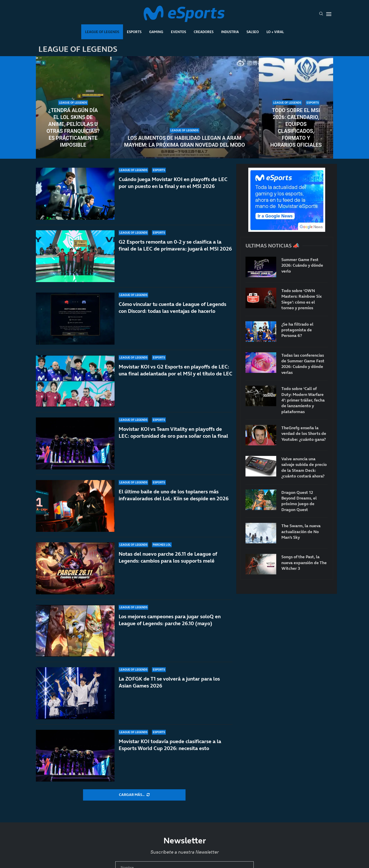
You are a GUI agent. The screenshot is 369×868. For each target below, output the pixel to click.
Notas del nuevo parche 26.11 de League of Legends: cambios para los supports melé (168, 558)
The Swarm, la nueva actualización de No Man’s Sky (301, 531)
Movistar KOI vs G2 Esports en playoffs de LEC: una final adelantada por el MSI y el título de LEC (176, 370)
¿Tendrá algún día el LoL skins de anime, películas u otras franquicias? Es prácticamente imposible (73, 128)
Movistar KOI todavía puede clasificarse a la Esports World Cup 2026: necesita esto (170, 745)
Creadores (204, 32)
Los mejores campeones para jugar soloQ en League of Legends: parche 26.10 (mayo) (170, 621)
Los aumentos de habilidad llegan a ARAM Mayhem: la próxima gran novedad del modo (184, 141)
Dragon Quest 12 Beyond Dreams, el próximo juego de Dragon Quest (299, 501)
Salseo (253, 32)
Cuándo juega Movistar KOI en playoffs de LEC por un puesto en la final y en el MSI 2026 (173, 183)
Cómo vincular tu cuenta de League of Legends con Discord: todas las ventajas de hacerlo (172, 308)
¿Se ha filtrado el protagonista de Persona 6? (297, 330)
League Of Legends (102, 32)
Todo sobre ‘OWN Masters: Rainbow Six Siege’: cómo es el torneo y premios (302, 299)
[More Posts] (134, 795)
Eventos (178, 32)
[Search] (321, 14)
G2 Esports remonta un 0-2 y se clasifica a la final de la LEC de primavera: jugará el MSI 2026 (175, 245)
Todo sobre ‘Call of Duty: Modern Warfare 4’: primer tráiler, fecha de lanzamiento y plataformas (303, 400)
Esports (134, 32)
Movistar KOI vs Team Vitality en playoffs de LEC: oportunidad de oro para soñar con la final (173, 433)
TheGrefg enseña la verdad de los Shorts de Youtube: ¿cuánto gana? (304, 433)
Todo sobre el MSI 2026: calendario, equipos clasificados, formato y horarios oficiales (296, 128)
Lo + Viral (275, 32)
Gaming (156, 32)
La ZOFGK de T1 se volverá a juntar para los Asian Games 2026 (169, 682)
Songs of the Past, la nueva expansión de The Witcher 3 (304, 562)
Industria (230, 32)
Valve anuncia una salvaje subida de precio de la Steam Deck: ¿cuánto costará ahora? (304, 467)
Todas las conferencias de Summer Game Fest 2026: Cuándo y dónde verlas (303, 364)
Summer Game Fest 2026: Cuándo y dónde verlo (302, 265)
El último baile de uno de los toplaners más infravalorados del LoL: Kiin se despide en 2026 (174, 502)
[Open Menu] (329, 14)
